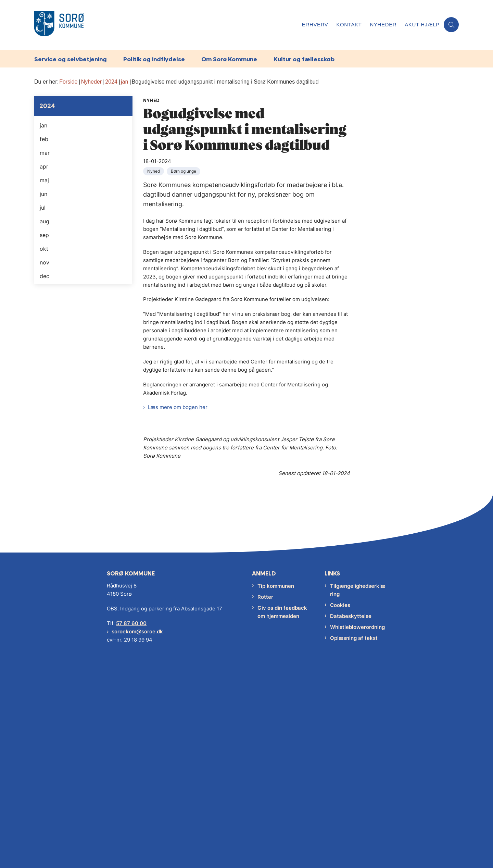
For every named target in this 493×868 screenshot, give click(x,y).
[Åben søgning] (451, 25)
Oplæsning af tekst (354, 845)
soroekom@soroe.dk (137, 838)
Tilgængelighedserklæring (358, 797)
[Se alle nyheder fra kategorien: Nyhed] (154, 171)
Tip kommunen (276, 793)
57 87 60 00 (131, 830)
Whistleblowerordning (357, 834)
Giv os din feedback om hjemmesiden (282, 819)
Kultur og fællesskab (304, 59)
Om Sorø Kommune (229, 59)
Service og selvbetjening (71, 59)
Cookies (340, 812)
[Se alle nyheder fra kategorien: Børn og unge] (184, 171)
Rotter (265, 804)
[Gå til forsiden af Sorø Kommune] (166, 25)
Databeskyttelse (351, 823)
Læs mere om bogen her (178, 407)
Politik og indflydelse (154, 59)
